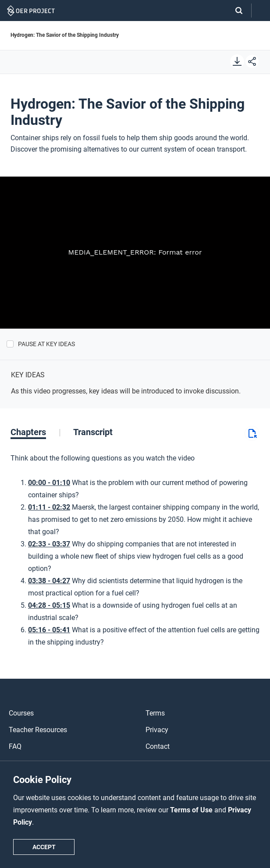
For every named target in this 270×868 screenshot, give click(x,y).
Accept (44, 847)
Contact (158, 746)
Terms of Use (192, 810)
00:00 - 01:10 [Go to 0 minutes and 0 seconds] (49, 483)
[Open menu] (261, 11)
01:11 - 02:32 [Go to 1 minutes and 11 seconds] (49, 507)
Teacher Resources (38, 730)
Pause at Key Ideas (46, 344)
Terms (155, 713)
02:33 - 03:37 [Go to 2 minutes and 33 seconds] (49, 544)
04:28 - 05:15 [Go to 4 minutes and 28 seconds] (49, 605)
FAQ (15, 746)
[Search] (234, 11)
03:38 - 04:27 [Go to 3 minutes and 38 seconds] (49, 581)
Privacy (157, 730)
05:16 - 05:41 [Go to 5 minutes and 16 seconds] (49, 630)
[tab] (36, 432)
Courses (21, 713)
